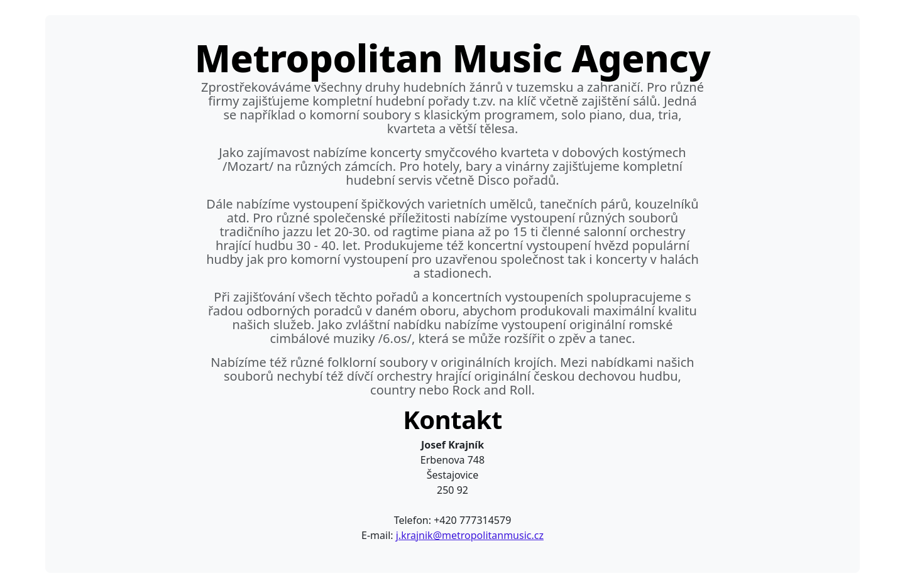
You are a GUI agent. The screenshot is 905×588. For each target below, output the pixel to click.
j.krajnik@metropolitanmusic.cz (470, 535)
